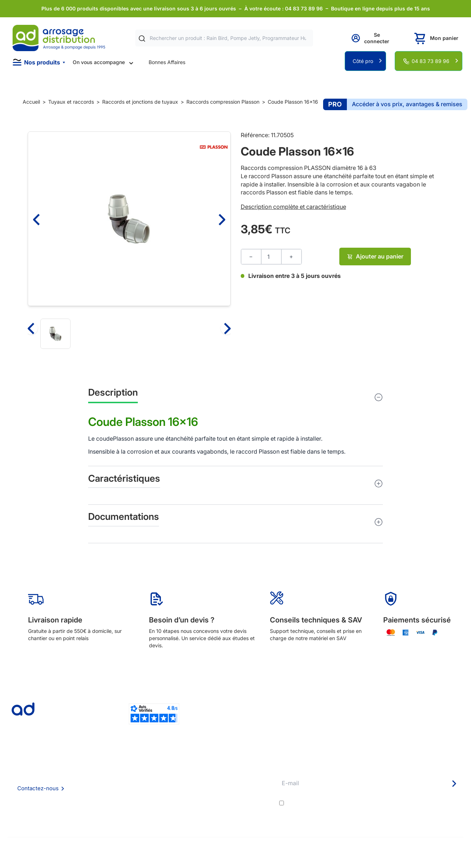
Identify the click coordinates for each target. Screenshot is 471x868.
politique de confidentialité (428, 803)
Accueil (31, 102)
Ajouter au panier (375, 256)
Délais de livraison (224, 767)
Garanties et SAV (223, 806)
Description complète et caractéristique (293, 207)
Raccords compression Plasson (223, 102)
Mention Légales (126, 796)
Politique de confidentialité (138, 806)
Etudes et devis (221, 777)
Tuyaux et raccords (71, 102)
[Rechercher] (142, 38)
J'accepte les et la (374, 803)
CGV (112, 786)
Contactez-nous (38, 788)
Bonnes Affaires (167, 62)
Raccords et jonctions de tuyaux (140, 102)
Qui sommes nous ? (129, 767)
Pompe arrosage (222, 816)
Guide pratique (220, 796)
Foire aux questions (129, 776)
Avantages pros (221, 786)
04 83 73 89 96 (431, 61)
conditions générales (350, 803)
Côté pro (363, 61)
